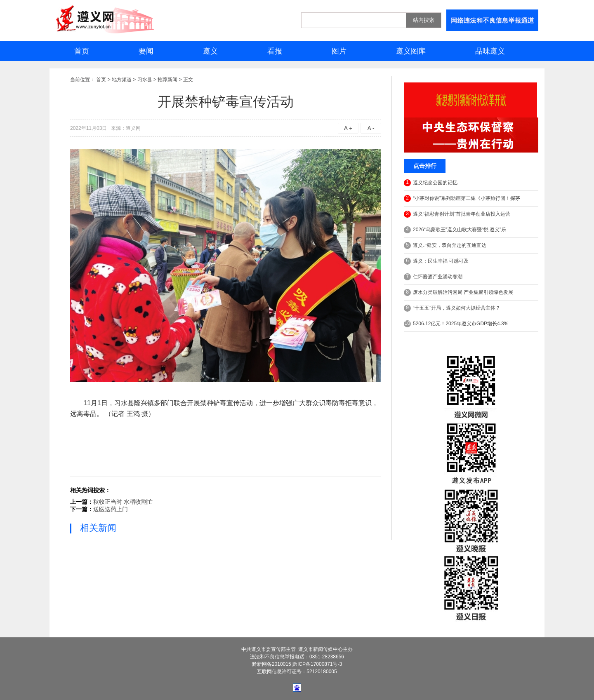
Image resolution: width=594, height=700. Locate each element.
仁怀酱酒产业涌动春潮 (433, 277)
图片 (339, 51)
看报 (275, 51)
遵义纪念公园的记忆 (431, 183)
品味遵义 (490, 51)
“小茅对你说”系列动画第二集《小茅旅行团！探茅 (462, 198)
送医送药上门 (111, 509)
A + (348, 128)
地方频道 (122, 80)
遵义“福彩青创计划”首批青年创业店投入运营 (457, 214)
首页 (82, 51)
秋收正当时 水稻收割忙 (123, 502)
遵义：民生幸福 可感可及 (436, 261)
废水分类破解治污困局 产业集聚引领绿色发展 (458, 292)
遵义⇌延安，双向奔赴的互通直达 (445, 245)
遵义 (210, 51)
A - (371, 128)
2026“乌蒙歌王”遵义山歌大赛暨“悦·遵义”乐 (455, 230)
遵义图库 (411, 51)
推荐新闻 (167, 80)
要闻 (146, 51)
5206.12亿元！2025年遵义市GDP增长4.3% (456, 324)
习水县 (145, 80)
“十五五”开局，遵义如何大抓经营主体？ (452, 308)
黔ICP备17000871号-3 (317, 664)
